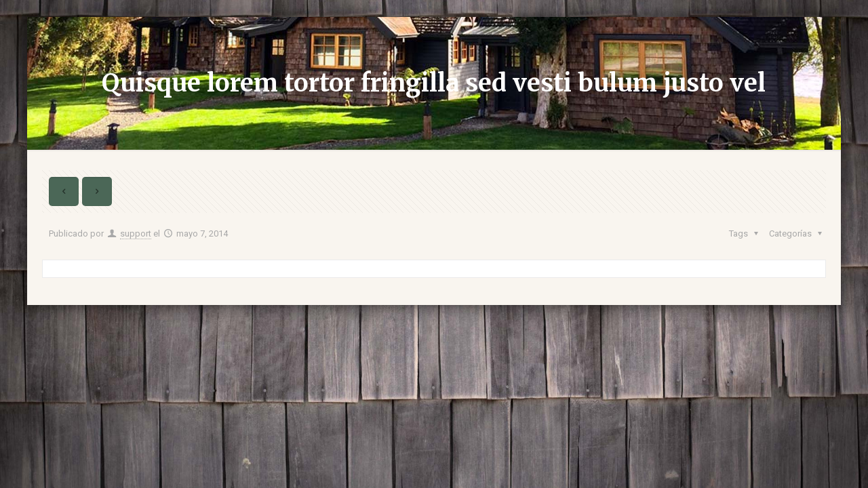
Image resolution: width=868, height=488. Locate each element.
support (136, 233)
